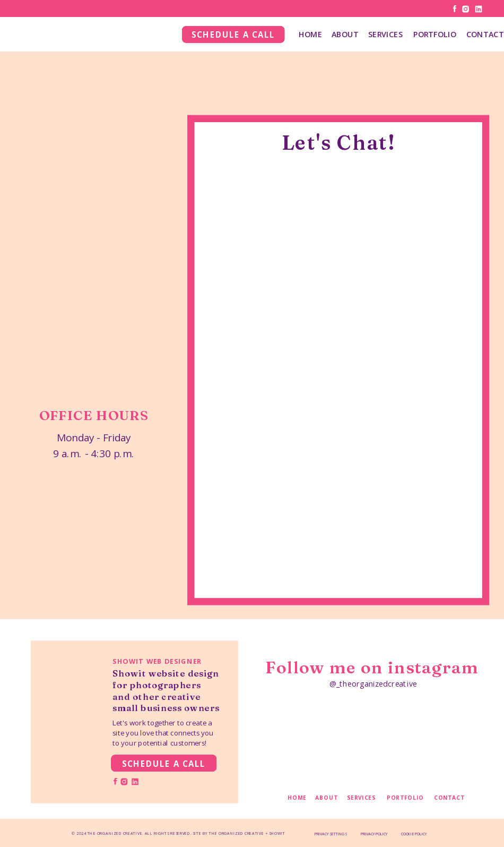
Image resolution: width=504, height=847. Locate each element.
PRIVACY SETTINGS (331, 834)
